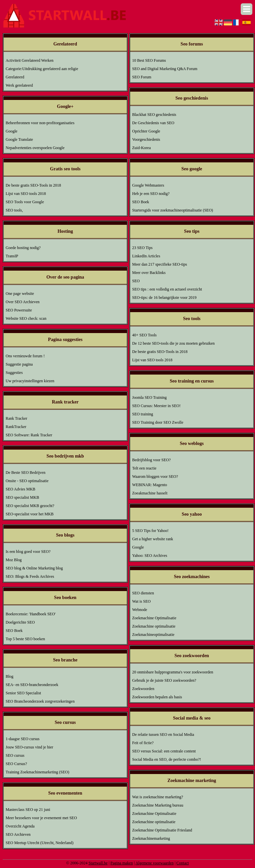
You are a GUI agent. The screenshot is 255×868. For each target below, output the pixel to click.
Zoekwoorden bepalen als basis (157, 697)
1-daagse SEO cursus (23, 739)
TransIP (12, 256)
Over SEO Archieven (23, 302)
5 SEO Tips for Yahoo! (150, 531)
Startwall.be (98, 863)
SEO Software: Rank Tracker (29, 435)
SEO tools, (14, 210)
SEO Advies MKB (20, 489)
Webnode (140, 610)
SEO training (143, 414)
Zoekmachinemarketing (151, 838)
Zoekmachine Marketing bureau (158, 805)
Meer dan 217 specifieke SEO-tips (160, 264)
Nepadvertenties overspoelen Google (35, 148)
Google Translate (19, 139)
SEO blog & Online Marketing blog (34, 568)
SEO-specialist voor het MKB (30, 514)
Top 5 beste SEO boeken (25, 639)
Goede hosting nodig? (23, 248)
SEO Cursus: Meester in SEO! (156, 406)
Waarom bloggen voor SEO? (155, 477)
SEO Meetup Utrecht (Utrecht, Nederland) (40, 843)
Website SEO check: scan (26, 318)
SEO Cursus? (16, 764)
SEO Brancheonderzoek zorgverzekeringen (40, 701)
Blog (9, 676)
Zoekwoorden (143, 689)
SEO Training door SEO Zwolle (158, 422)
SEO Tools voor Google (25, 202)
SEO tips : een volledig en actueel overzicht (167, 289)
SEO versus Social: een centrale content (164, 751)
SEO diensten (143, 593)
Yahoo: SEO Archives (150, 556)
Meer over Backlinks (149, 273)
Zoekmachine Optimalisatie (154, 618)
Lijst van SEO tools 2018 (26, 194)
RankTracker (16, 427)
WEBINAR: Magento (150, 485)
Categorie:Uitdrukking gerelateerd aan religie (42, 69)
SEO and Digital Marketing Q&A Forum (165, 69)
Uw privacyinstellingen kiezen (30, 381)
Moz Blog (14, 560)
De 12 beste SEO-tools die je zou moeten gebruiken (173, 343)
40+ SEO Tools (144, 335)
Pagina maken (122, 863)
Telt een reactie (144, 468)
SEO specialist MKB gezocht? (30, 506)
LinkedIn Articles (146, 256)
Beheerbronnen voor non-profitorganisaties (40, 123)
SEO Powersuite (19, 310)
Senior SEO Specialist (23, 693)
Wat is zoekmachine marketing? (158, 797)
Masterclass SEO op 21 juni (28, 810)
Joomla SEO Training (149, 397)
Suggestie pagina (19, 364)
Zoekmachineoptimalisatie (153, 635)
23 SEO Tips (142, 248)
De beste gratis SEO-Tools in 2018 (33, 185)
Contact (182, 863)
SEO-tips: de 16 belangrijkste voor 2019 (164, 298)
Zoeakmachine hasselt (150, 493)
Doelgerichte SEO (20, 622)
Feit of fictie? (143, 743)
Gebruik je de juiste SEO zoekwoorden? (164, 680)
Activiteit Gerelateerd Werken (30, 60)
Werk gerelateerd (19, 85)
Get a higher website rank (153, 539)
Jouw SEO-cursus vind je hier (29, 747)
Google (11, 131)
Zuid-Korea (141, 148)
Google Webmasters (148, 185)
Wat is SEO (141, 601)
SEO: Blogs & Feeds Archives (30, 576)
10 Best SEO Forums (149, 60)
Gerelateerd (15, 77)
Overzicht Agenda (20, 826)
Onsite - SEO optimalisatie (27, 481)
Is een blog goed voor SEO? (28, 552)
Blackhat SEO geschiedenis (154, 115)
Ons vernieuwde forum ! (25, 356)
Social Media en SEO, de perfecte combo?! (167, 759)
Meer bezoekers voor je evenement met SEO (41, 818)
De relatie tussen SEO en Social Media (163, 735)
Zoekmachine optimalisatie (154, 626)
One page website (20, 294)
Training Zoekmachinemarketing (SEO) (38, 772)
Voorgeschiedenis (146, 139)
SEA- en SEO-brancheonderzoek (32, 685)
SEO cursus (15, 755)
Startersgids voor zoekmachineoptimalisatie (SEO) (173, 210)
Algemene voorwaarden (155, 863)
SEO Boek (14, 631)
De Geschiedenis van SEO (153, 123)
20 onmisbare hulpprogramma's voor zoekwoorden (173, 672)
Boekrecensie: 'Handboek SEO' (31, 614)
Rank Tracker (16, 418)
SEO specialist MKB (22, 497)
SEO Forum (142, 77)
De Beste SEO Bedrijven (26, 473)
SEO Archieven (18, 834)
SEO (136, 281)
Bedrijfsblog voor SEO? (151, 460)
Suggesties (14, 373)
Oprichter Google (146, 131)
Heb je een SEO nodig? (151, 194)
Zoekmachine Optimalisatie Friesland (162, 830)
